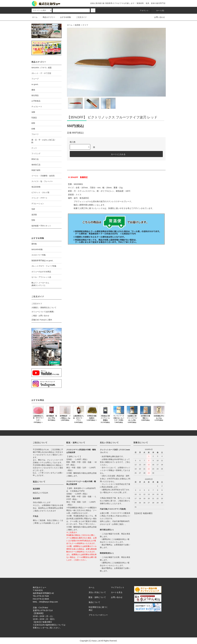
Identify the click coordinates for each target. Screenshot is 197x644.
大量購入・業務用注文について (44, 308)
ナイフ (85, 25)
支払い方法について (97, 592)
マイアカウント (118, 587)
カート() (159, 11)
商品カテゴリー (47, 17)
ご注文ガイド (80, 17)
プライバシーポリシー (98, 615)
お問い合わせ (158, 17)
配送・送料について (97, 597)
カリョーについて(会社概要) (43, 312)
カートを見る (117, 592)
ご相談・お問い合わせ (40, 316)
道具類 (78, 25)
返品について (94, 602)
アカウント (143, 11)
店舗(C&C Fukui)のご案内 (42, 320)
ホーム (35, 17)
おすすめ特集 (64, 17)
